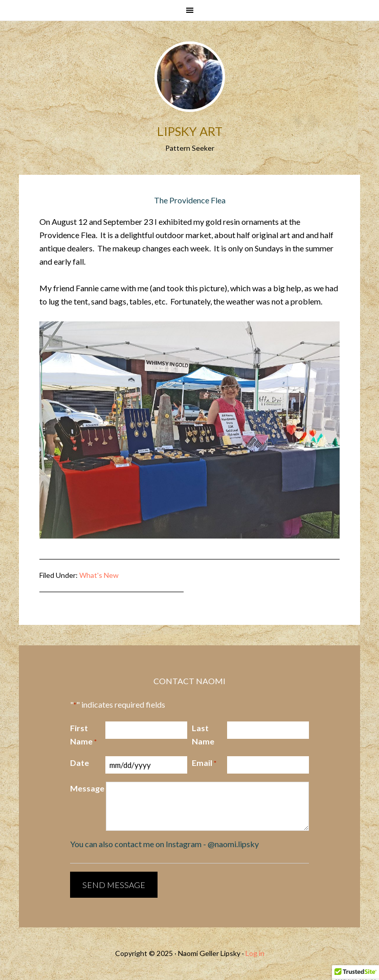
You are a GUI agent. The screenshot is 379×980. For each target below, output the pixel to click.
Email (204, 763)
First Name (83, 735)
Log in (255, 953)
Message (87, 788)
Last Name (203, 734)
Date (80, 763)
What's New (99, 575)
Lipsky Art (190, 131)
